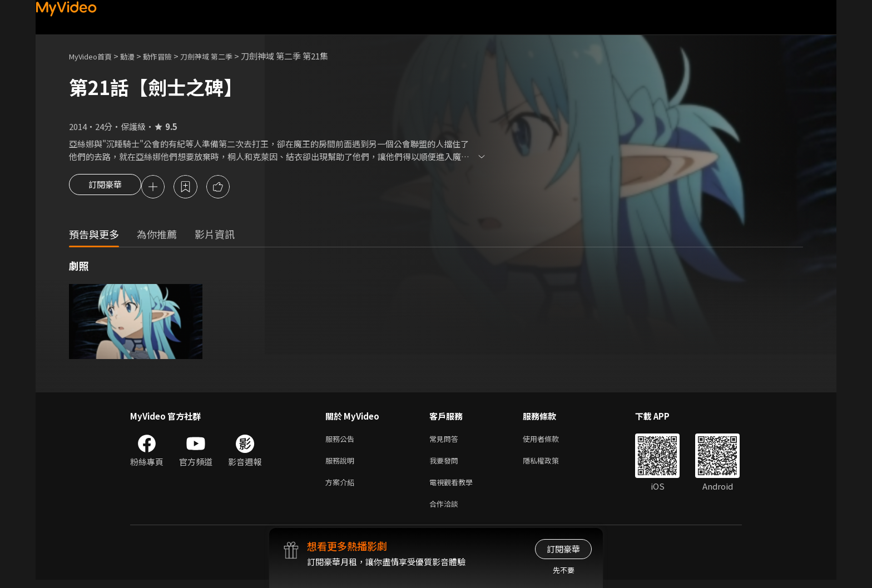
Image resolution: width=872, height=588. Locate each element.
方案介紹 (342, 488)
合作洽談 (446, 511)
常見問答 (446, 441)
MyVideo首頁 (94, 56)
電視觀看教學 (454, 488)
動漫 (136, 56)
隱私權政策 (550, 464)
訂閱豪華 (105, 188)
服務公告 (342, 441)
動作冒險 (170, 56)
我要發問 (446, 464)
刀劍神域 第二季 (225, 56)
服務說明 (342, 464)
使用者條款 (550, 441)
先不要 (564, 570)
